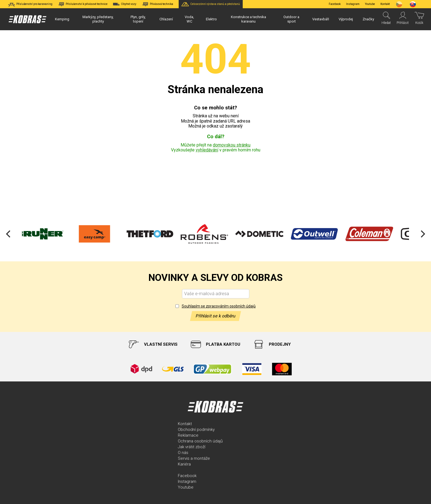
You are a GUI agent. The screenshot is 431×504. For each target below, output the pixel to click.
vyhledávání (207, 150)
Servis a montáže (194, 458)
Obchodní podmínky (196, 430)
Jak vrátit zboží (192, 447)
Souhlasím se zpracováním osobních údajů (219, 306)
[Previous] (9, 234)
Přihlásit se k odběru (215, 316)
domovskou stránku (232, 145)
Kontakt (185, 424)
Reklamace (188, 435)
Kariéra (184, 464)
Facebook (335, 4)
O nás (183, 453)
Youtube (370, 4)
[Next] (422, 234)
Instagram (353, 4)
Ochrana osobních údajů (200, 441)
